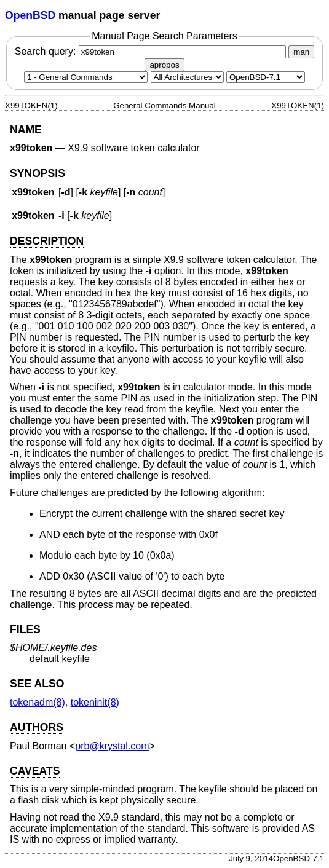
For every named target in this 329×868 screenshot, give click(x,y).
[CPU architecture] (187, 77)
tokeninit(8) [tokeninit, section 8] (95, 702)
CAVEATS (35, 771)
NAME (26, 130)
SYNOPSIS (38, 173)
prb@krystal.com (112, 746)
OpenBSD (30, 15)
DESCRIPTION (47, 241)
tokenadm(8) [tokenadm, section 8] (38, 702)
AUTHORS (37, 727)
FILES (25, 629)
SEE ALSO (37, 684)
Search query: (152, 51)
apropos (164, 65)
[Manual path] (266, 77)
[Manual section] (86, 77)
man (301, 52)
